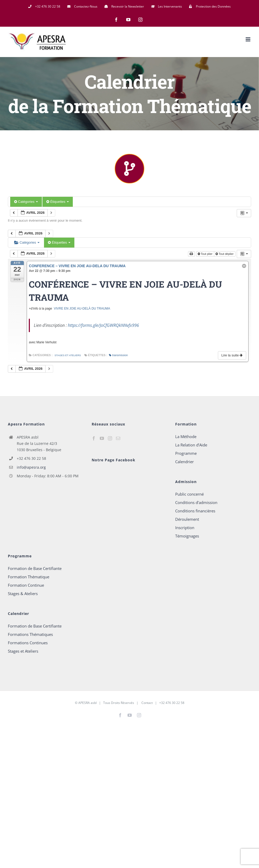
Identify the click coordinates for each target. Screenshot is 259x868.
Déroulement (187, 519)
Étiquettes (58, 202)
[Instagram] (110, 438)
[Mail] (118, 438)
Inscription (185, 528)
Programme (186, 453)
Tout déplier (225, 254)
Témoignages (187, 536)
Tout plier (206, 254)
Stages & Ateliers (23, 593)
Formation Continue (26, 585)
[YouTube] (102, 438)
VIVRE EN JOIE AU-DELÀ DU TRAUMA (82, 309)
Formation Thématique (29, 577)
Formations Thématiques (30, 634)
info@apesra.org (31, 467)
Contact (147, 703)
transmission (118, 355)
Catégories (26, 202)
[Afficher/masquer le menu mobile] (248, 39)
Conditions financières (195, 511)
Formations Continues (28, 643)
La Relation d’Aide (191, 445)
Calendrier (184, 462)
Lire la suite (232, 355)
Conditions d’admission (196, 502)
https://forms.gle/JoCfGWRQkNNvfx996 (103, 325)
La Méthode (186, 436)
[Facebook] (94, 438)
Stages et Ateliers (68, 355)
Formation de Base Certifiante (35, 568)
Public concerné (189, 494)
